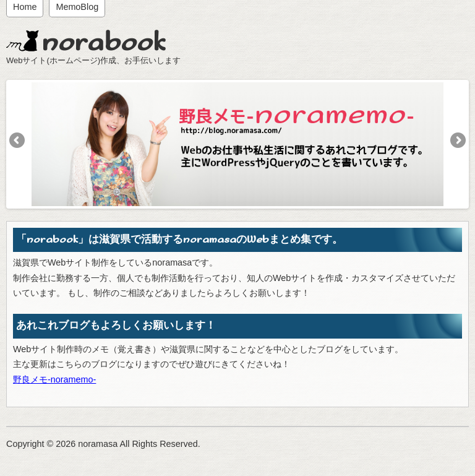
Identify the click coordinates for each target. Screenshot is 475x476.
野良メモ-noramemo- (54, 379)
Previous (18, 141)
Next (457, 141)
